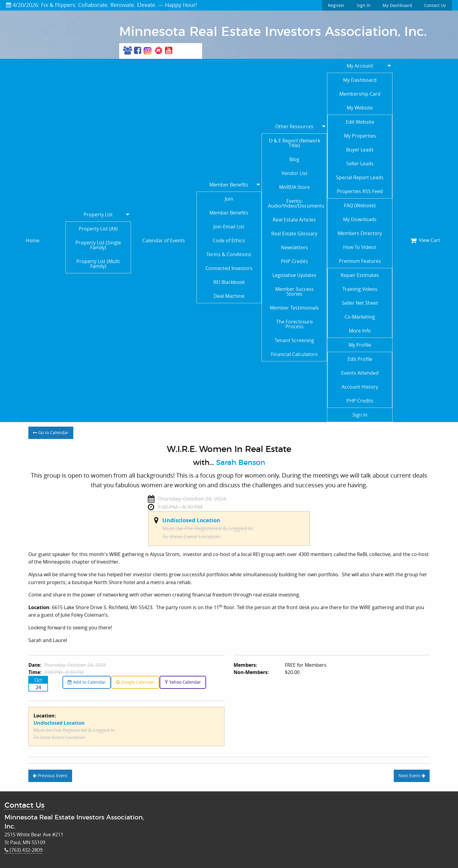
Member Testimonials (294, 308)
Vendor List (294, 173)
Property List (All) (98, 229)
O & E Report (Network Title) (294, 143)
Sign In (364, 5)
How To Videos (360, 247)
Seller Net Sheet (360, 303)
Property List (98, 215)
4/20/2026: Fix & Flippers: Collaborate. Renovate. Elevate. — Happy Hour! (102, 5)
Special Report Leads (360, 177)
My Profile (360, 345)
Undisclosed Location (191, 520)
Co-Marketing (360, 317)
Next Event (412, 776)
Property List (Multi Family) (98, 264)
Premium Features (360, 261)
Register (336, 5)
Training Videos (360, 289)
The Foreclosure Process (294, 324)
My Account (360, 66)
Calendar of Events (164, 240)
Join (229, 199)
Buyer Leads (360, 150)
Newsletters (294, 247)
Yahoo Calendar (183, 682)
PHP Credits (294, 261)
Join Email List (229, 227)
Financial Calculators (294, 354)
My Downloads (360, 219)
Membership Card (360, 94)
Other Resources (294, 126)
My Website (360, 108)
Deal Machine (229, 296)
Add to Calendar (87, 682)
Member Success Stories (294, 291)
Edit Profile (360, 359)
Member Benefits (229, 185)
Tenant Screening (294, 340)
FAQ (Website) (360, 205)
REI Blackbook (229, 282)
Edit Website (360, 122)
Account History (360, 387)
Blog (294, 159)
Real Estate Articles (294, 220)
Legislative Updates (294, 275)
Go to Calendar (51, 432)
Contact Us (435, 5)
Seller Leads (360, 164)
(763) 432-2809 (24, 850)
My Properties (360, 136)
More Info (360, 331)
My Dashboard (397, 5)
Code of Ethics (229, 240)
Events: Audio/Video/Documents (296, 203)
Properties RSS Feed (360, 191)
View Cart (425, 240)
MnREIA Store (294, 187)
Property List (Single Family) (98, 245)
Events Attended (360, 373)
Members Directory (360, 233)
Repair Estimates (360, 275)
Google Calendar (135, 682)
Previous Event (50, 776)
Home (33, 240)
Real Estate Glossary (294, 234)
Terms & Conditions (229, 254)
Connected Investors (229, 268)
